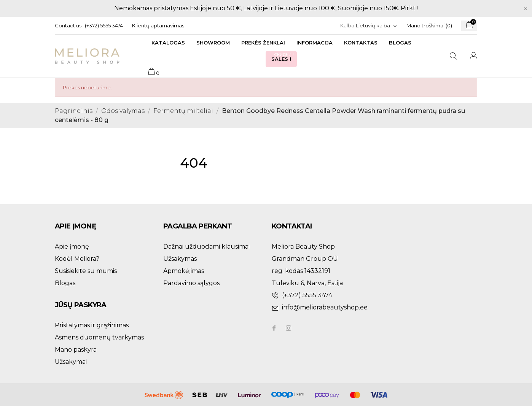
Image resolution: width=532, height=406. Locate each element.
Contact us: (69, 25)
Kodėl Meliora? (77, 259)
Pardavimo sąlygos (191, 283)
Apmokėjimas (184, 271)
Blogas (400, 43)
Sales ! (283, 57)
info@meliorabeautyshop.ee (325, 307)
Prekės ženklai (263, 43)
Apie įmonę (72, 247)
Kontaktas (361, 43)
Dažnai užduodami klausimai (206, 247)
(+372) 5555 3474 (104, 25)
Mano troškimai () (429, 25)
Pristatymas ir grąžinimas (92, 325)
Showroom (213, 43)
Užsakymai (71, 362)
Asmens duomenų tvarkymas (99, 337)
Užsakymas (180, 259)
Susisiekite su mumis (86, 271)
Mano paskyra (76, 350)
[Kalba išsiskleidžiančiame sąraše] (377, 26)
